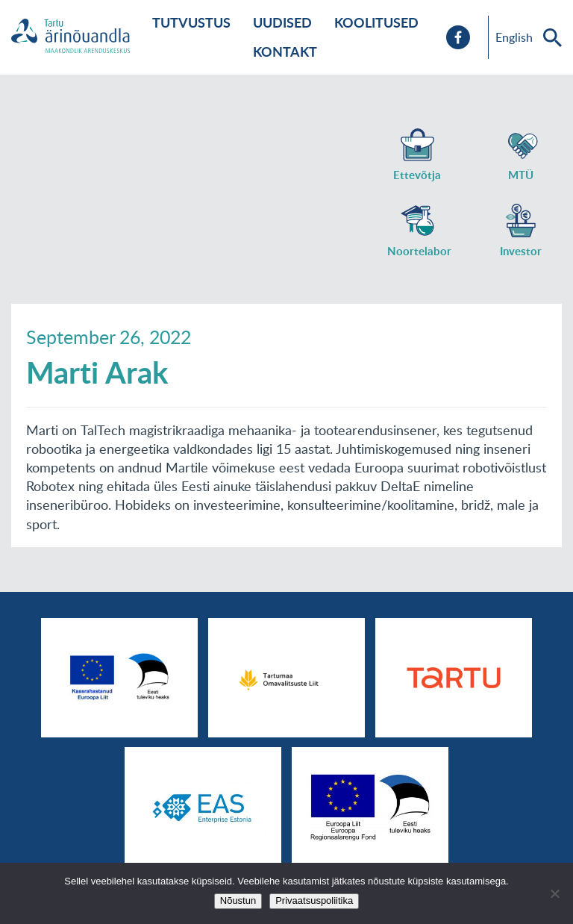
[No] (554, 893)
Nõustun (238, 900)
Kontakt (285, 51)
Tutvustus (191, 22)
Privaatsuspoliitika (314, 900)
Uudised (282, 22)
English (514, 37)
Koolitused (376, 22)
